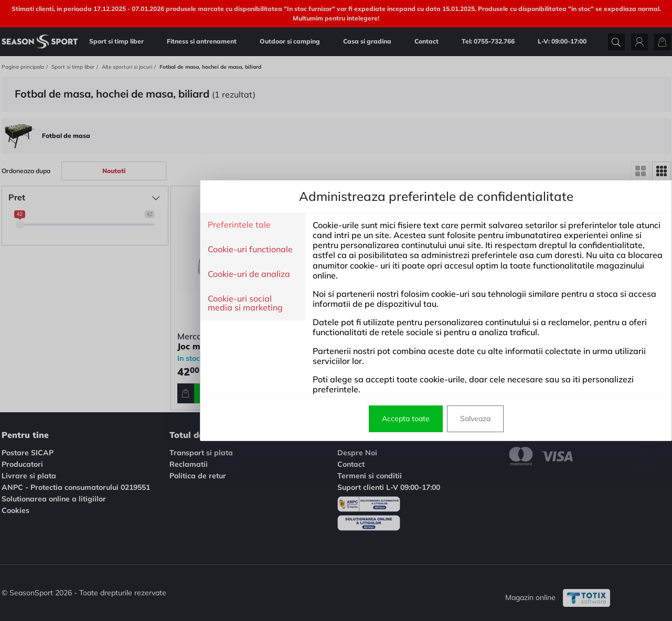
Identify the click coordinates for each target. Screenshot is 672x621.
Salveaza (375, 419)
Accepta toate (306, 419)
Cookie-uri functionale (150, 250)
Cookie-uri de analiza (149, 274)
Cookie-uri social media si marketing (145, 303)
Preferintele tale (139, 225)
